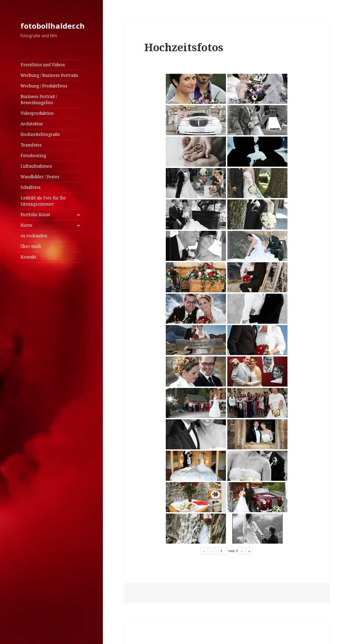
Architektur (32, 124)
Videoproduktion (37, 113)
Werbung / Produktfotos (44, 86)
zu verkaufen (34, 236)
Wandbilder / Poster (40, 177)
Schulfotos (31, 187)
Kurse (26, 225)
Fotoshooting (33, 156)
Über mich (31, 246)
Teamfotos (31, 145)
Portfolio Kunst (35, 215)
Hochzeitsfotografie (40, 134)
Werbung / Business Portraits (49, 75)
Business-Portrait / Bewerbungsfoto (39, 100)
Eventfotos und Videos (43, 65)
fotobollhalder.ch (53, 26)
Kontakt (28, 257)
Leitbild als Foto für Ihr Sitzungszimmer (43, 201)
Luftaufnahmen (36, 166)
